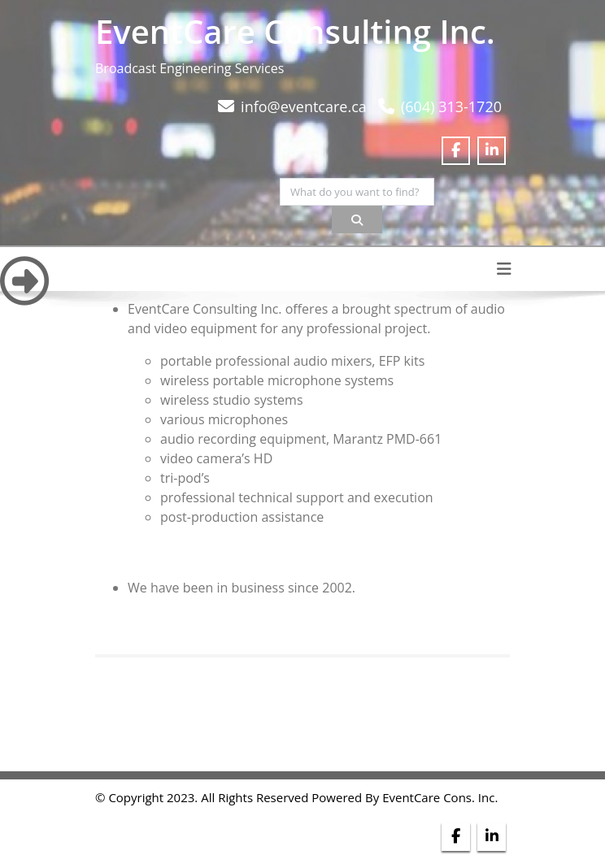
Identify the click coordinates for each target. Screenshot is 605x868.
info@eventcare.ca (304, 106)
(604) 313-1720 (451, 106)
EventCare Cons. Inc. (440, 797)
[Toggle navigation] (504, 269)
